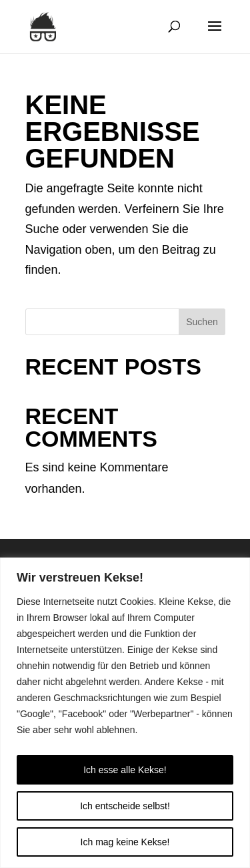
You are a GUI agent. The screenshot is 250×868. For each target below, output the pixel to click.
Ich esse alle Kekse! (125, 770)
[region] (125, 713)
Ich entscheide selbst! (125, 806)
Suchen (202, 322)
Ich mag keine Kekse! (125, 842)
